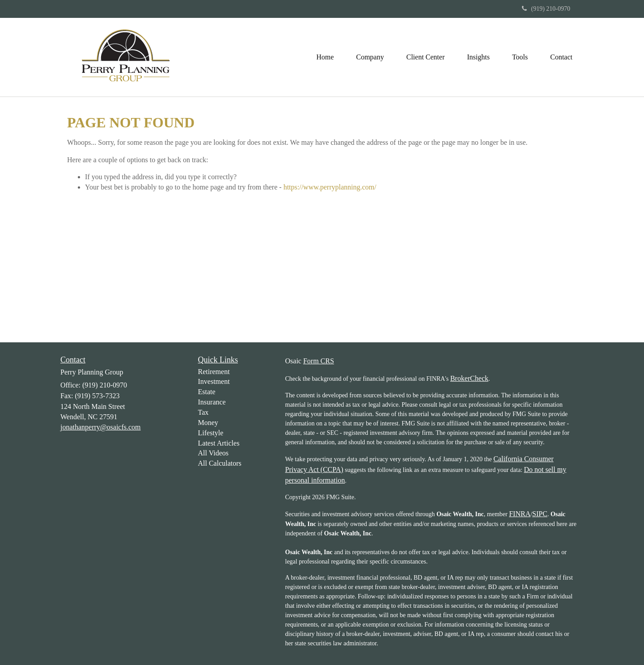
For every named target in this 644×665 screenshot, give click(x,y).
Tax (203, 412)
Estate (207, 392)
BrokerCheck (469, 378)
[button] (370, 57)
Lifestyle (211, 433)
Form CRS (319, 361)
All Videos (214, 453)
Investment (214, 381)
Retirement (214, 372)
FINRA (520, 514)
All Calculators (220, 463)
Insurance (212, 402)
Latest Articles (219, 443)
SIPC (540, 514)
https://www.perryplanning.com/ (330, 187)
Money (208, 423)
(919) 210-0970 (546, 9)
